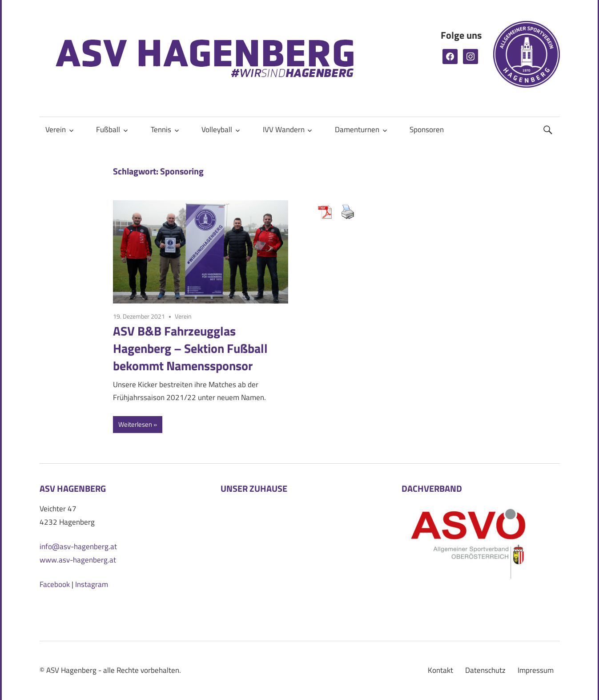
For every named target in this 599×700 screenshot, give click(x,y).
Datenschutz (485, 670)
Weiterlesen (135, 424)
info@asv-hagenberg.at (78, 546)
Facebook (55, 584)
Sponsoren (427, 129)
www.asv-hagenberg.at (78, 560)
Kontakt (440, 670)
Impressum (536, 670)
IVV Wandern (284, 129)
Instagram (92, 584)
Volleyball (217, 129)
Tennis (161, 129)
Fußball (108, 129)
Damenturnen (357, 129)
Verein (56, 129)
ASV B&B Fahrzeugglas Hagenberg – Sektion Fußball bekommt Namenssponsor (190, 348)
